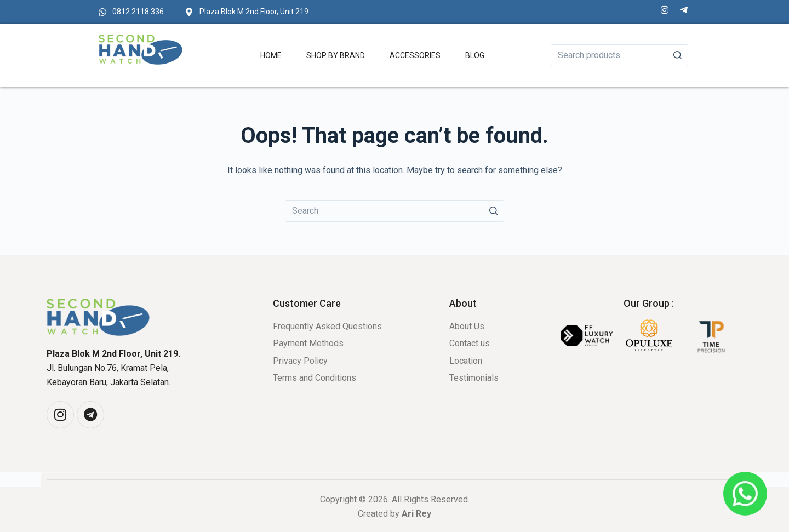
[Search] (677, 55)
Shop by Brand (336, 55)
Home (271, 55)
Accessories (415, 55)
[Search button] (493, 211)
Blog (475, 55)
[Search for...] (395, 211)
